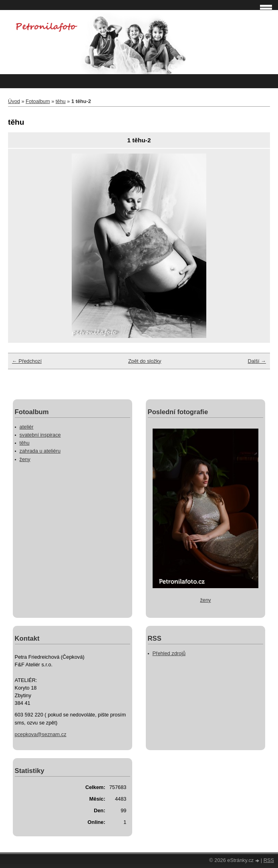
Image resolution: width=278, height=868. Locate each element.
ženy (25, 459)
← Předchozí (27, 361)
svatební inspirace (40, 435)
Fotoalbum (38, 101)
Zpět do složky (145, 361)
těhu (61, 101)
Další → (257, 361)
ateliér (27, 427)
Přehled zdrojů (169, 653)
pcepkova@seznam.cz (41, 734)
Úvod (14, 101)
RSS (269, 860)
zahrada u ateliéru (40, 451)
